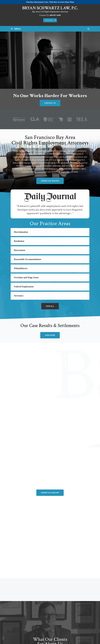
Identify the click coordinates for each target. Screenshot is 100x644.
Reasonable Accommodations (28, 259)
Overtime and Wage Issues (26, 277)
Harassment (20, 250)
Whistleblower (21, 268)
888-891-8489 (55, 15)
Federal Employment (24, 287)
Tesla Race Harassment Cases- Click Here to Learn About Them (50, 2)
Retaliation (19, 241)
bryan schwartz (50, 549)
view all (50, 306)
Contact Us (50, 103)
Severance (19, 296)
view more (50, 335)
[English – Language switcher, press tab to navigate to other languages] (50, 20)
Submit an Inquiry (50, 181)
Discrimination (21, 232)
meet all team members (50, 557)
